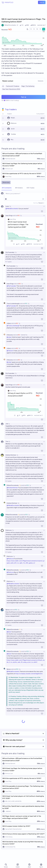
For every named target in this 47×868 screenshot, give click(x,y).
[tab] (7, 188)
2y (10, 206)
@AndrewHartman (12, 488)
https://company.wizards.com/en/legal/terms (29, 674)
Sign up (42, 2)
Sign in (41, 865)
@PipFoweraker (11, 286)
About (29, 865)
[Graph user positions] (27, 29)
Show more (6, 182)
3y (16, 252)
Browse (6, 865)
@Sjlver (9, 632)
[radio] (31, 29)
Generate (41, 81)
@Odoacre (10, 351)
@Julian (9, 337)
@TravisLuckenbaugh (13, 326)
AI (3, 86)
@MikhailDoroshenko (12, 209)
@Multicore (10, 559)
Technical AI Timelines (13, 86)
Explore (18, 865)
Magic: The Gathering (28, 86)
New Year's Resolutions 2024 (11, 89)
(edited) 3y (24, 335)
